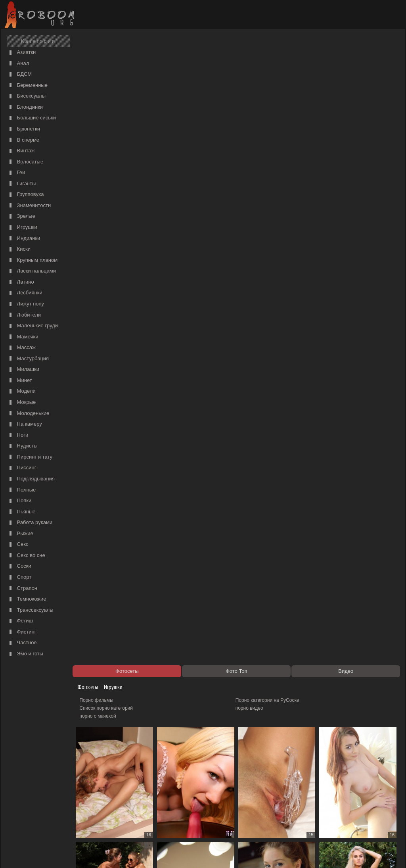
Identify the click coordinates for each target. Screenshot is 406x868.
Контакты (140, 853)
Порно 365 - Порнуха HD (265, 818)
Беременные (28, 85)
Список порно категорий (110, 78)
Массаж (22, 348)
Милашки (23, 370)
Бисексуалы (27, 96)
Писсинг (22, 468)
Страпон (22, 589)
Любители (24, 315)
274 (339, 795)
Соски (19, 566)
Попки (19, 501)
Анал (18, 64)
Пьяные (22, 512)
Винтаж (21, 151)
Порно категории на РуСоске (269, 70)
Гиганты (22, 184)
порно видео (251, 78)
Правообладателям (76, 853)
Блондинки (25, 107)
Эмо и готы (25, 654)
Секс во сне (26, 556)
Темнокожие (27, 599)
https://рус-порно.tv (258, 810)
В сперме (23, 140)
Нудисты (23, 446)
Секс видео (96, 818)
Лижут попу (26, 304)
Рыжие (20, 534)
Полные (22, 490)
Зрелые (21, 216)
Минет (20, 381)
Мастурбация (28, 359)
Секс (18, 544)
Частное (22, 643)
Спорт (19, 577)
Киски (19, 249)
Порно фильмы (101, 70)
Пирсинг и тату (30, 457)
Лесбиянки (25, 293)
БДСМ (20, 74)
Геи (16, 173)
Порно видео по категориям (114, 810)
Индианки (24, 239)
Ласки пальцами (32, 271)
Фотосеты (89, 57)
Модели (22, 391)
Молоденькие (28, 414)
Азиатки (22, 53)
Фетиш (20, 621)
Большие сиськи (32, 118)
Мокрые (22, 402)
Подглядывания (31, 479)
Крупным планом (33, 260)
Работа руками (30, 523)
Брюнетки (24, 129)
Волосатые (25, 162)
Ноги (18, 435)
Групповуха (26, 195)
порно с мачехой (102, 86)
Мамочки (23, 337)
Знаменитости (29, 206)
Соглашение (113, 853)
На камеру (25, 424)
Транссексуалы (31, 610)
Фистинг (22, 632)
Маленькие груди (33, 326)
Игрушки (22, 228)
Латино (21, 282)
